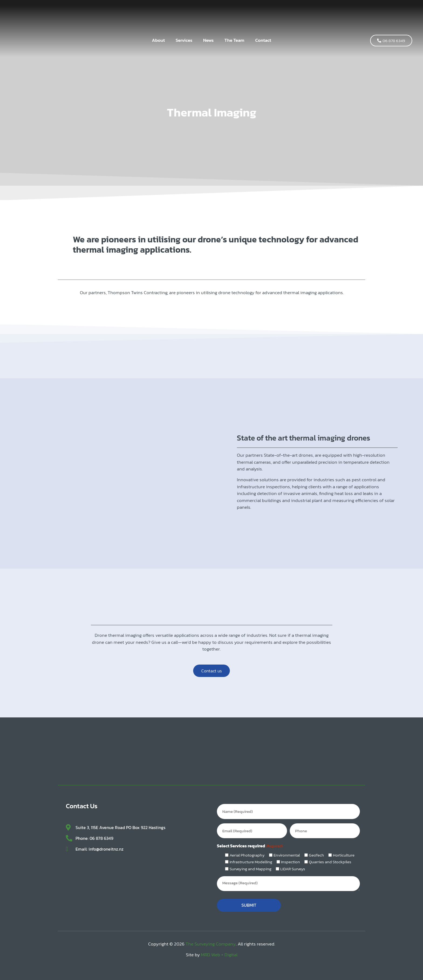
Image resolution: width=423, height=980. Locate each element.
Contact (263, 40)
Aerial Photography (247, 852)
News (208, 40)
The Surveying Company (211, 940)
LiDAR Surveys (293, 866)
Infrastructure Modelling (251, 859)
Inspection (291, 859)
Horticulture (344, 852)
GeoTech (316, 852)
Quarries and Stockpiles (330, 859)
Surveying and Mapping (250, 866)
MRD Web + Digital (219, 951)
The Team (234, 40)
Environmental (287, 852)
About (158, 40)
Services (184, 40)
